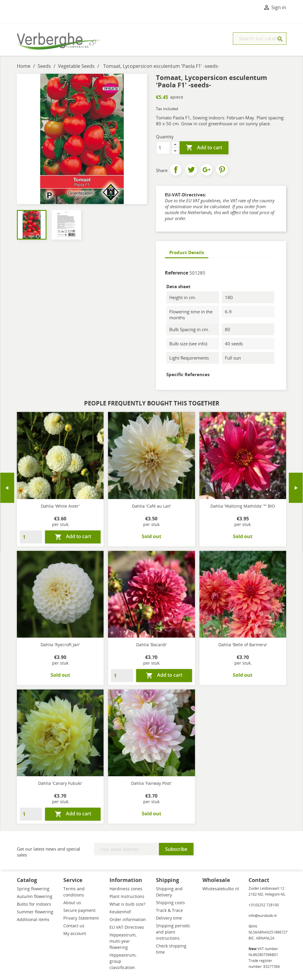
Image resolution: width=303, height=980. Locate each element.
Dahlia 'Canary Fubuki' (60, 783)
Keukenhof (120, 912)
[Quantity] (163, 148)
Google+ (207, 170)
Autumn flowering (35, 896)
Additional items (33, 919)
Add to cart (204, 148)
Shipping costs (170, 903)
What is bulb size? (127, 904)
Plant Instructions (127, 896)
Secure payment (79, 910)
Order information (128, 919)
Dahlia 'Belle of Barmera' (243, 645)
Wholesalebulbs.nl (221, 889)
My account (75, 933)
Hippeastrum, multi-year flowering (123, 941)
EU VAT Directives (127, 927)
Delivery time (169, 918)
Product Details (187, 252)
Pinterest (222, 170)
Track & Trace (169, 910)
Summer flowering (35, 912)
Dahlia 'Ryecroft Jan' (60, 645)
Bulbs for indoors (34, 904)
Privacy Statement (81, 918)
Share (176, 170)
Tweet (191, 170)
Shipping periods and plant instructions (173, 932)
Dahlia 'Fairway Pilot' (151, 783)
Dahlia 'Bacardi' (151, 645)
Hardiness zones (126, 889)
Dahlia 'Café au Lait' (151, 506)
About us (72, 903)
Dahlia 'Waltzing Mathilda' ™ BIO (243, 506)
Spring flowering (33, 889)
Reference (177, 273)
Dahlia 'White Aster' (60, 506)
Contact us (74, 926)
